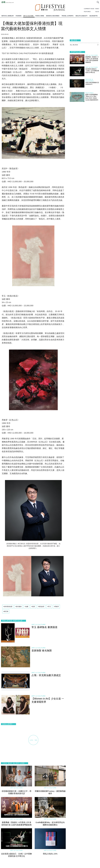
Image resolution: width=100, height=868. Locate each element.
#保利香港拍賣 (8, 607)
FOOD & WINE (40, 16)
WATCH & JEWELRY (8, 16)
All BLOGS (74, 45)
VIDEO (97, 9)
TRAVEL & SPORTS (67, 16)
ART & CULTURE (28, 16)
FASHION (19, 16)
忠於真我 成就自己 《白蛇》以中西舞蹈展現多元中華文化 (92, 71)
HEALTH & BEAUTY (82, 16)
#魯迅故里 (41, 607)
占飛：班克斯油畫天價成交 (46, 675)
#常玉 (49, 607)
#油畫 (26, 607)
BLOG (97, 12)
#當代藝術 (19, 607)
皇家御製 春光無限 (42, 651)
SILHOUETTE (93, 16)
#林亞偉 (6, 611)
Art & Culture (39, 624)
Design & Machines (90, 80)
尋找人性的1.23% (50, 854)
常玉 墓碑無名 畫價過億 (44, 627)
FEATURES (87, 12)
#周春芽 (56, 607)
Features (89, 93)
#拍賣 (33, 607)
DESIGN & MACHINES (53, 16)
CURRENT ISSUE (89, 9)
